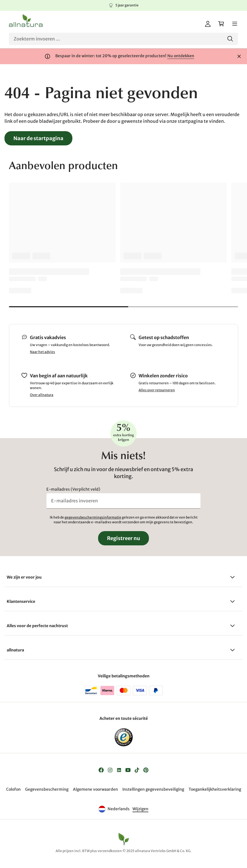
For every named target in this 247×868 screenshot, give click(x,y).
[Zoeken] (123, 39)
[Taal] (140, 809)
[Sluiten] (239, 56)
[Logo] (26, 21)
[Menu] (235, 24)
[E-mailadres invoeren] (123, 501)
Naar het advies (42, 352)
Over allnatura (42, 395)
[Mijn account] (208, 24)
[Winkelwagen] (221, 24)
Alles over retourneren (157, 390)
